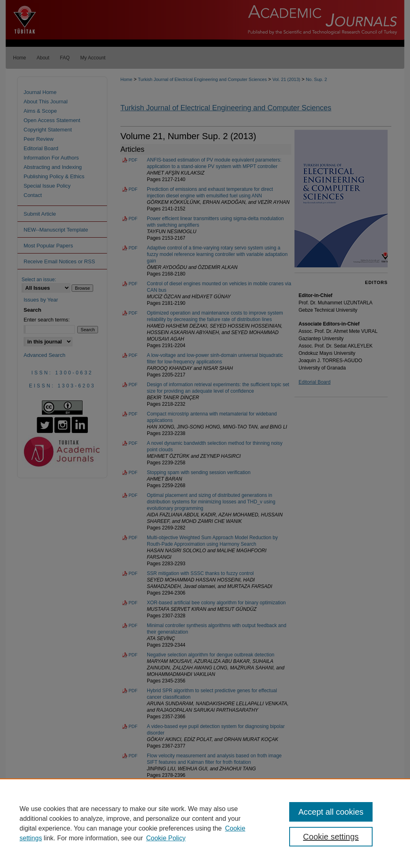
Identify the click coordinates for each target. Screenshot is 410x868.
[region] (205, 823)
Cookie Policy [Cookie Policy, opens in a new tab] (166, 838)
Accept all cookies (331, 812)
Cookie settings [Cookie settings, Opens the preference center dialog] (331, 837)
